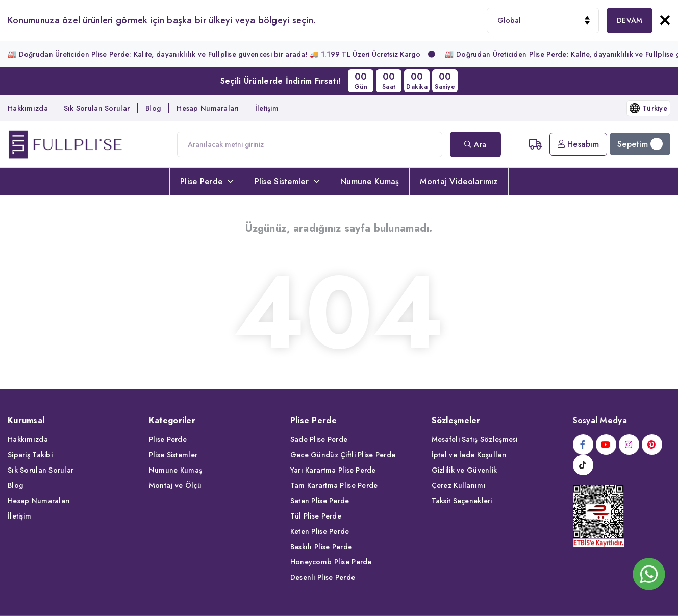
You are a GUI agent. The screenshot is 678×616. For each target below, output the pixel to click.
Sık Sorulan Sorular (97, 108)
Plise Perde (207, 181)
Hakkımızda (28, 108)
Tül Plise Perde (316, 516)
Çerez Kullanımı (459, 485)
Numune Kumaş (370, 181)
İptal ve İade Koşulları (469, 455)
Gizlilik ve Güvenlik (464, 470)
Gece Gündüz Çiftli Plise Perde (343, 455)
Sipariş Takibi (30, 455)
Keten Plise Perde (320, 531)
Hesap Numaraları (208, 108)
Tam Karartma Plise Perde (334, 485)
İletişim (267, 108)
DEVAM (630, 20)
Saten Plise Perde (320, 501)
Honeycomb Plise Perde (331, 562)
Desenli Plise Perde (323, 577)
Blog (153, 108)
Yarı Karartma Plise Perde (333, 470)
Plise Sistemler (287, 181)
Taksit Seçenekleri (462, 501)
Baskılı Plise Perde (321, 547)
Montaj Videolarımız (459, 181)
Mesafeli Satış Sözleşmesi (475, 439)
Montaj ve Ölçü (175, 485)
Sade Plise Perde (319, 439)
